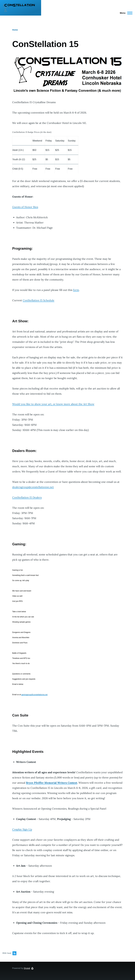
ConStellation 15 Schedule (39, 300)
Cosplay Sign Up (22, 829)
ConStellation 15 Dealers (27, 497)
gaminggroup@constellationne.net (34, 695)
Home (15, 30)
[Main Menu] (125, 13)
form (76, 290)
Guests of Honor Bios (25, 207)
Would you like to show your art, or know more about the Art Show (53, 404)
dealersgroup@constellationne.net (33, 487)
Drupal (27, 968)
